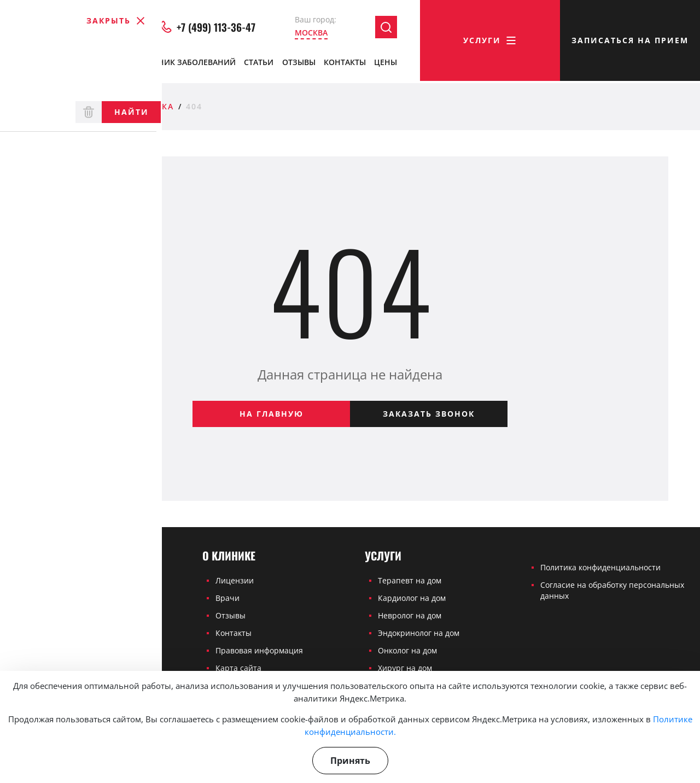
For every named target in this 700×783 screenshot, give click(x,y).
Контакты (345, 64)
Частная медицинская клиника (90, 106)
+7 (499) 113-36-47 (208, 30)
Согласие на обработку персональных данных (612, 590)
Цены (386, 64)
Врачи (93, 65)
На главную (272, 414)
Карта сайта (238, 668)
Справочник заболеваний (179, 64)
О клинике (35, 65)
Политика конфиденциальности (600, 567)
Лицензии (235, 580)
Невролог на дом (410, 615)
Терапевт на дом (410, 580)
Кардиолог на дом (412, 598)
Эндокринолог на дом (419, 633)
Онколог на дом (407, 650)
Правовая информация (259, 650)
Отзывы (299, 64)
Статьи (259, 64)
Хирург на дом (405, 668)
